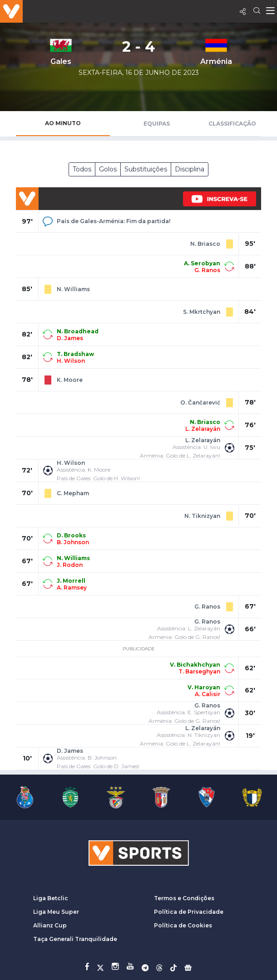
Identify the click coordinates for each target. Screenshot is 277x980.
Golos (108, 169)
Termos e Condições (184, 898)
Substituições (146, 169)
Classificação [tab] (232, 124)
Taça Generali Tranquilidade (75, 939)
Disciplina (190, 169)
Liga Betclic (51, 898)
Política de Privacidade (189, 912)
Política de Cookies (183, 925)
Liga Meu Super (56, 912)
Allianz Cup (50, 925)
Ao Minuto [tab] (63, 123)
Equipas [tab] (157, 124)
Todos (82, 169)
